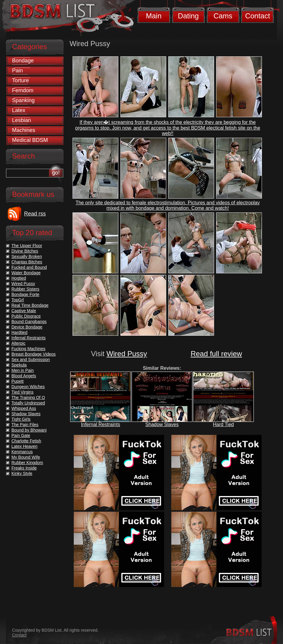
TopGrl (18, 300)
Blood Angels (24, 376)
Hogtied (19, 278)
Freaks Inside (24, 468)
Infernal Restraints (101, 424)
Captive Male (24, 311)
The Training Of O (28, 397)
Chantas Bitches (27, 262)
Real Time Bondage (30, 305)
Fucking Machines (28, 349)
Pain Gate (21, 435)
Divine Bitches (25, 251)
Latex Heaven (24, 446)
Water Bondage (26, 273)
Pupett (17, 381)
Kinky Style (22, 473)
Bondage (23, 61)
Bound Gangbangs (29, 322)
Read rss (35, 214)
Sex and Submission (31, 360)
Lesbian (22, 120)
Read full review (216, 354)
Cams (223, 16)
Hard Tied (223, 424)
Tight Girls (21, 419)
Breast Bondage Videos (34, 354)
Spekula (19, 365)
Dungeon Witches (28, 387)
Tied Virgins (22, 392)
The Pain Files (25, 425)
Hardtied (19, 332)
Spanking (23, 100)
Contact (258, 16)
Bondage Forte (25, 294)
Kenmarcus (22, 452)
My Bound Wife (26, 457)
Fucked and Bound (29, 267)
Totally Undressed (28, 403)
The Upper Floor (27, 246)
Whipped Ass (24, 408)
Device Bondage (27, 327)
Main (154, 16)
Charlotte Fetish (26, 441)
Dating (188, 16)
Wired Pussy (127, 354)
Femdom (23, 90)
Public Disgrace (26, 316)
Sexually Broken (27, 256)
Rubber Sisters (25, 289)
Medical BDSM (30, 140)
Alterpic (19, 343)
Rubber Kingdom (27, 463)
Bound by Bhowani (29, 430)
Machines (24, 130)
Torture (20, 80)
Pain (17, 71)
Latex (19, 110)
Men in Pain (23, 370)
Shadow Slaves (162, 424)
